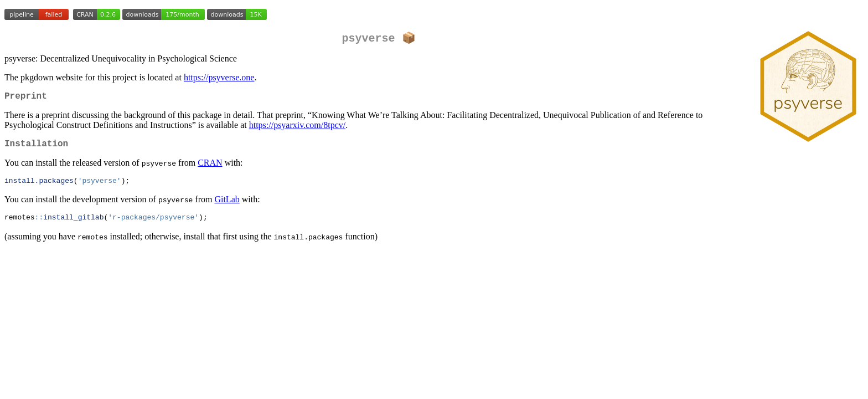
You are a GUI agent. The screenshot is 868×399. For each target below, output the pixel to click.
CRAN (210, 168)
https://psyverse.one (219, 78)
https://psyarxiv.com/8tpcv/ (298, 128)
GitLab (227, 206)
